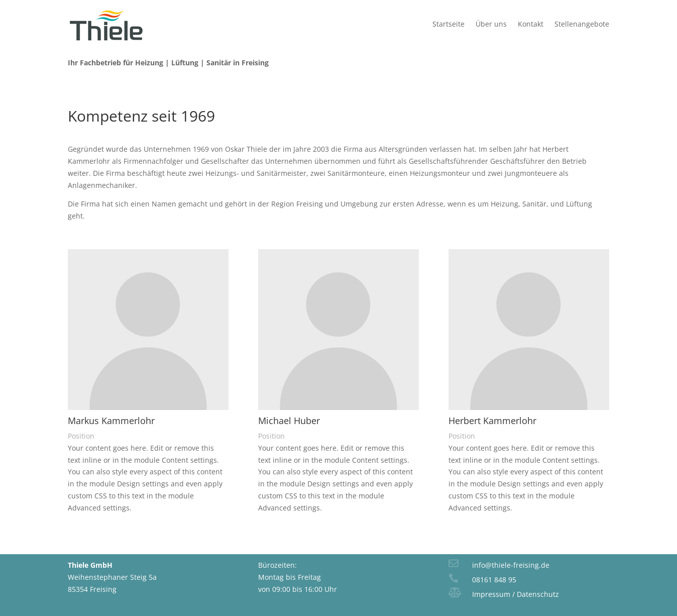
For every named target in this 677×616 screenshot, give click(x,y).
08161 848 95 (494, 580)
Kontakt (531, 24)
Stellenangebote (582, 24)
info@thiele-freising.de (511, 565)
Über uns (491, 24)
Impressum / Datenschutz (516, 594)
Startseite (448, 24)
